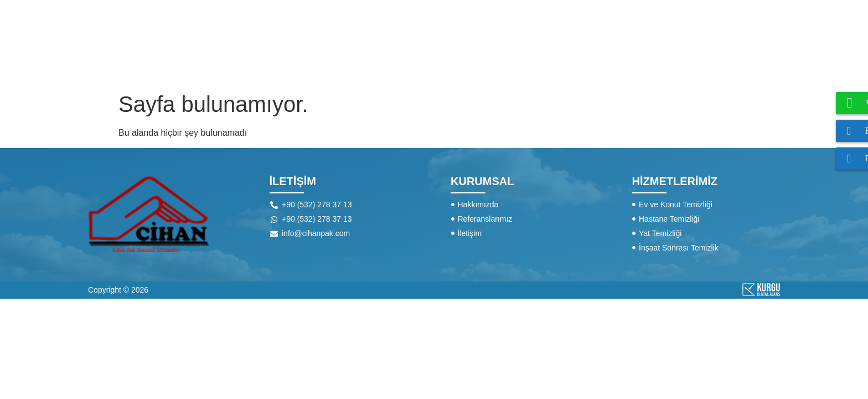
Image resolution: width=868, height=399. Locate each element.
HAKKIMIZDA (466, 43)
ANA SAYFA (382, 43)
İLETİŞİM (749, 43)
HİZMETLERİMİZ (562, 43)
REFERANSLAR (666, 43)
